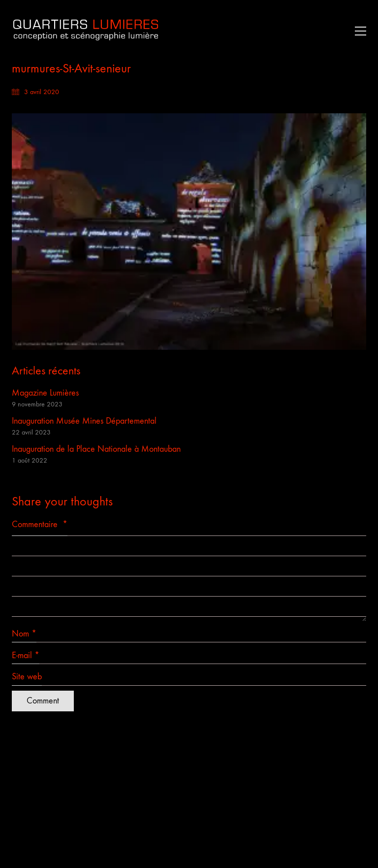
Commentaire (40, 524)
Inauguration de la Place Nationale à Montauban (96, 449)
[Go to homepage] (86, 31)
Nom (24, 634)
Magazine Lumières (45, 393)
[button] (358, 31)
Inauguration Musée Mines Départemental (84, 421)
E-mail (26, 656)
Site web (27, 677)
